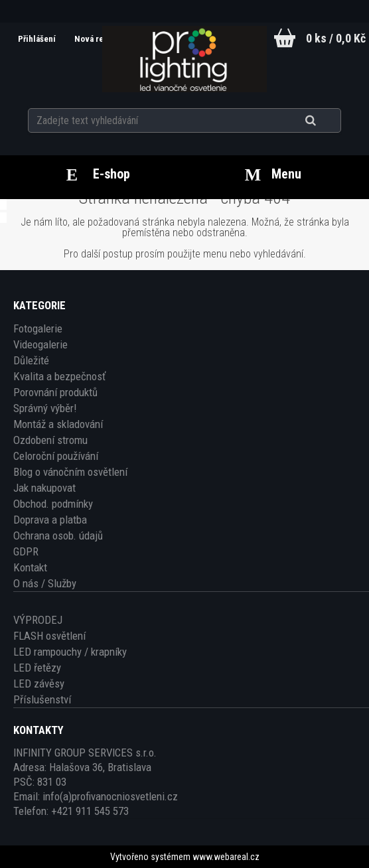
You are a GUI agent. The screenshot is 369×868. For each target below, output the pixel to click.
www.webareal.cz (226, 857)
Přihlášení (38, 39)
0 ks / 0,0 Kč (336, 38)
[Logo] (185, 59)
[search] (327, 121)
